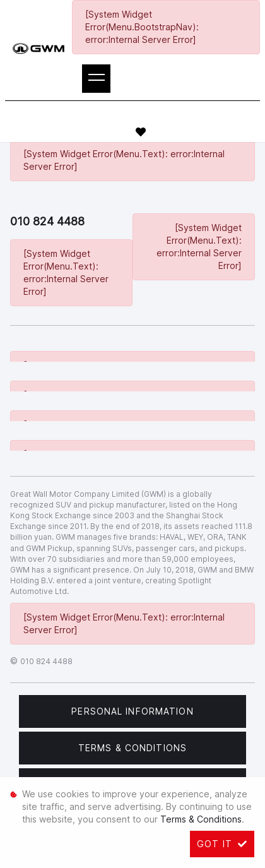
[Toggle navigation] (96, 79)
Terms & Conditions (132, 748)
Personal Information (132, 711)
